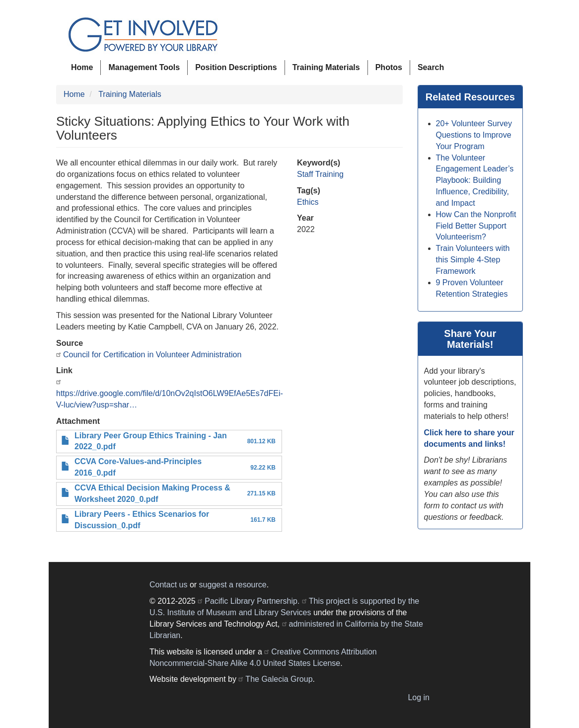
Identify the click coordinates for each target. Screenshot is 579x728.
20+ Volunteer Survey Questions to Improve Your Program (474, 135)
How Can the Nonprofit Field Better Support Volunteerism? (476, 226)
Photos (389, 67)
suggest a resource (233, 585)
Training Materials (326, 67)
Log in (419, 697)
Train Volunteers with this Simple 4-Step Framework (473, 260)
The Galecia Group (279, 679)
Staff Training (320, 174)
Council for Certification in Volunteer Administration (152, 355)
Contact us (168, 585)
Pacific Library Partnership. (252, 601)
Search (431, 67)
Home (82, 67)
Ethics (308, 202)
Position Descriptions (236, 67)
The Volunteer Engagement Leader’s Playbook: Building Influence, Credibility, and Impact (475, 180)
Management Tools (144, 67)
